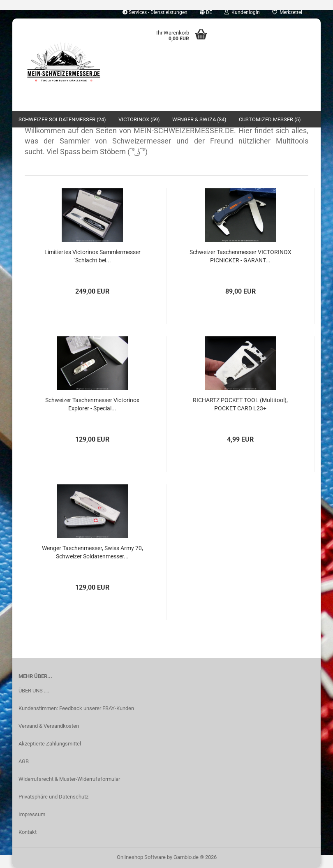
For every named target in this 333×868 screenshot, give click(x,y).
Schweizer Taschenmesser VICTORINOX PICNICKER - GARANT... (240, 256)
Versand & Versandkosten (49, 726)
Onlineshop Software (141, 857)
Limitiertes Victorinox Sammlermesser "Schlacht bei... (92, 256)
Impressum (32, 814)
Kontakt (28, 832)
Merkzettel (287, 12)
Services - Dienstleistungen (155, 12)
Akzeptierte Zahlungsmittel (50, 744)
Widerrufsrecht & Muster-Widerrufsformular (69, 779)
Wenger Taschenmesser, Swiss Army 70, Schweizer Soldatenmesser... (92, 552)
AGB (24, 761)
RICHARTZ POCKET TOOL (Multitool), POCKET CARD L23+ (240, 404)
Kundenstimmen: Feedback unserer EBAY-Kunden (76, 708)
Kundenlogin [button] (242, 12)
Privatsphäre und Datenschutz (53, 797)
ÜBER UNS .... (34, 691)
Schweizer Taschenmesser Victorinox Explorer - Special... (92, 404)
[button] (206, 12)
